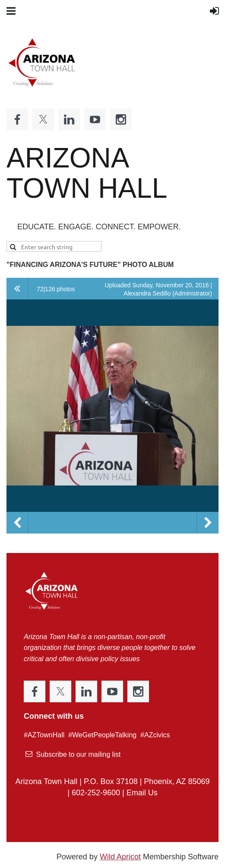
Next (208, 523)
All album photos (17, 289)
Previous (17, 523)
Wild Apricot (120, 857)
